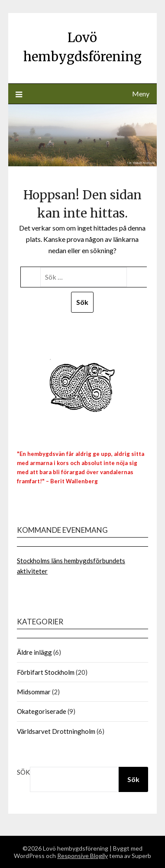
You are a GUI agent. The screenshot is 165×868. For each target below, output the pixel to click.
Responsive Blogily (82, 856)
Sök (23, 772)
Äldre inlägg (34, 652)
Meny (141, 94)
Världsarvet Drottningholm (56, 731)
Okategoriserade (42, 711)
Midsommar (34, 692)
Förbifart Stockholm (46, 672)
